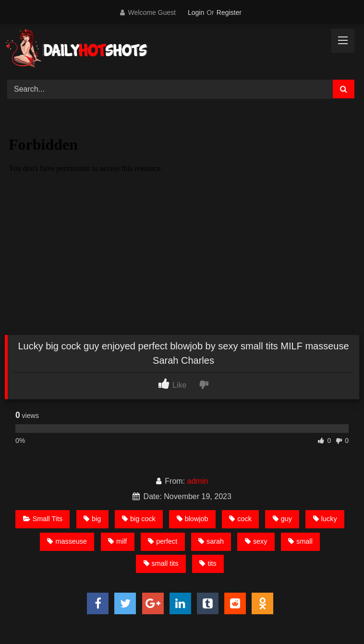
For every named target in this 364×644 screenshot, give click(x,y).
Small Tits (43, 519)
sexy (256, 541)
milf (117, 541)
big (92, 519)
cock (240, 519)
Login (196, 12)
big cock (139, 519)
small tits (161, 563)
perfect (163, 541)
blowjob (193, 519)
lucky (325, 519)
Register (229, 12)
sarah (211, 541)
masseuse (67, 541)
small (300, 541)
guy (282, 519)
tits (208, 563)
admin (198, 481)
